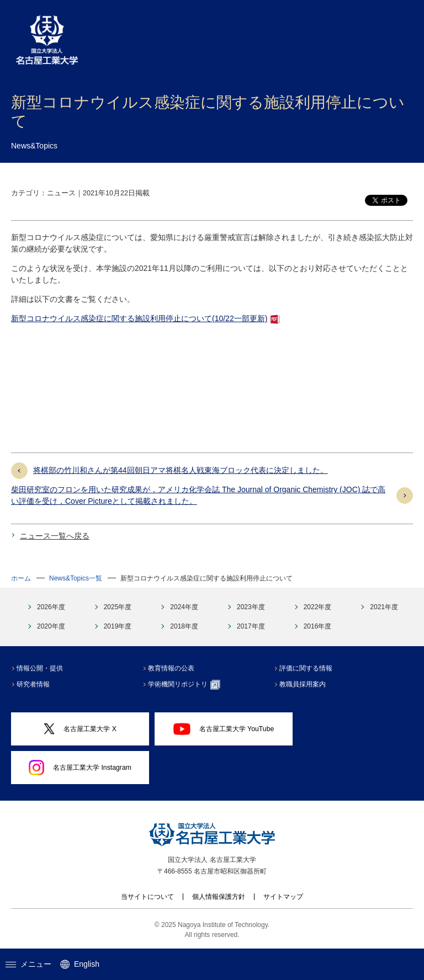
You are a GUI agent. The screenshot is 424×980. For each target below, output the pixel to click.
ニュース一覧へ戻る (55, 536)
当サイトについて (147, 897)
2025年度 (118, 607)
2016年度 (318, 626)
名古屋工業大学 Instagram (80, 768)
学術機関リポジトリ (185, 685)
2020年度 (51, 626)
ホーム (21, 578)
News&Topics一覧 (76, 578)
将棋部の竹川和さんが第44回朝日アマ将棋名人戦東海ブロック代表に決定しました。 (181, 470)
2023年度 (251, 607)
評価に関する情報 (307, 668)
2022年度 (318, 607)
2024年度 (184, 607)
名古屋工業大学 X (80, 729)
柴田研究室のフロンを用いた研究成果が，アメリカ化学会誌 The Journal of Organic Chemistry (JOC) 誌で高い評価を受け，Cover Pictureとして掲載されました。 (198, 495)
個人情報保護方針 (219, 897)
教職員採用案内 (304, 684)
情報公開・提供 (41, 668)
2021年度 (384, 607)
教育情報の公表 (172, 668)
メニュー (28, 964)
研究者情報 (34, 684)
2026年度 (51, 607)
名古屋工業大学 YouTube (224, 729)
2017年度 (251, 626)
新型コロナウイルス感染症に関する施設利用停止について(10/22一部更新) (139, 318)
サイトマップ (283, 897)
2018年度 (184, 626)
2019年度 (118, 626)
